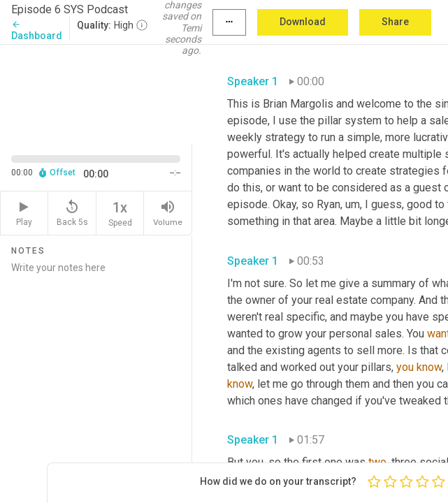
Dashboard (37, 30)
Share (395, 22)
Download (303, 22)
